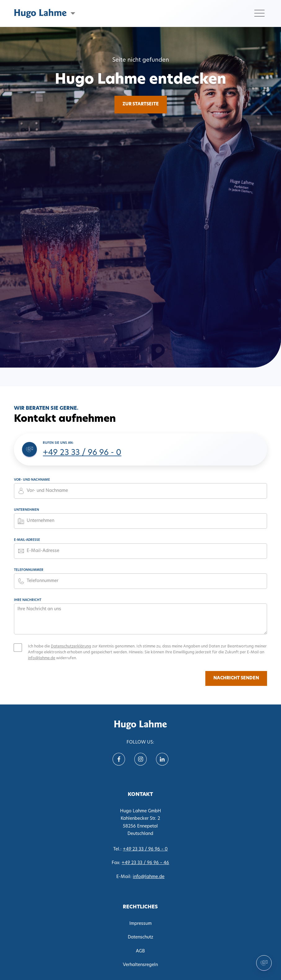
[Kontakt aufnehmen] (264, 963)
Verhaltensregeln (140, 965)
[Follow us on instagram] (140, 759)
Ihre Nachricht (28, 600)
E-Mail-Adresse (27, 540)
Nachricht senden (236, 678)
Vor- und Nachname (32, 480)
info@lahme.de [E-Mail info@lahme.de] (149, 877)
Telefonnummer (29, 570)
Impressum (140, 924)
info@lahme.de (42, 658)
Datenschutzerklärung (71, 647)
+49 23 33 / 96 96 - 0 (82, 453)
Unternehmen (27, 510)
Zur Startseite (141, 104)
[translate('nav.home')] (140, 725)
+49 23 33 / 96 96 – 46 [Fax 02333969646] (145, 863)
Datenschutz (140, 937)
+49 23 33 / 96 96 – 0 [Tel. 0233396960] (145, 849)
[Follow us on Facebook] (119, 759)
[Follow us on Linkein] (162, 759)
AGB (140, 951)
